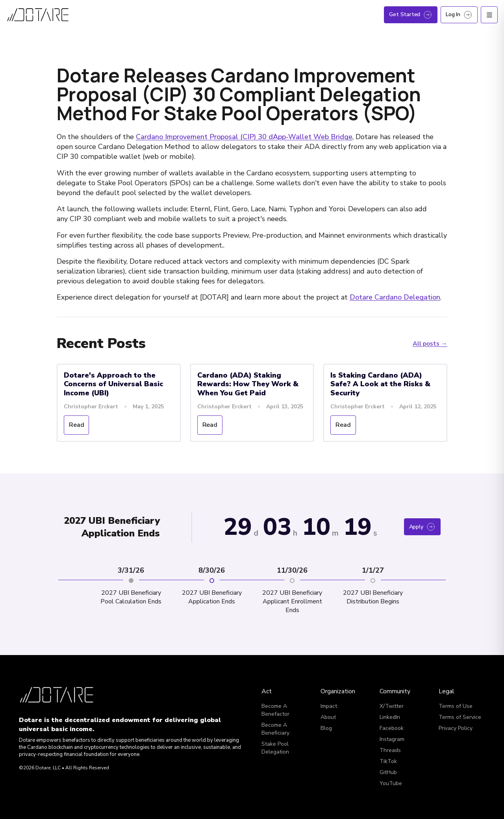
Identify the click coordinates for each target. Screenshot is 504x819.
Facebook (392, 728)
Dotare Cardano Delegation (395, 297)
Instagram (392, 739)
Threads (390, 750)
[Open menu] (489, 15)
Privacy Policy (456, 728)
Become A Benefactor (275, 710)
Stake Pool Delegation (275, 748)
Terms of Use (456, 706)
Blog (326, 728)
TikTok (388, 761)
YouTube (391, 783)
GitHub (388, 772)
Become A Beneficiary (275, 729)
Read (76, 425)
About (328, 717)
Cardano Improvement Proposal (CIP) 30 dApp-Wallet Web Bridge (244, 137)
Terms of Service (460, 717)
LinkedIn (390, 717)
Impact (329, 706)
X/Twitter (392, 706)
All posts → (430, 344)
